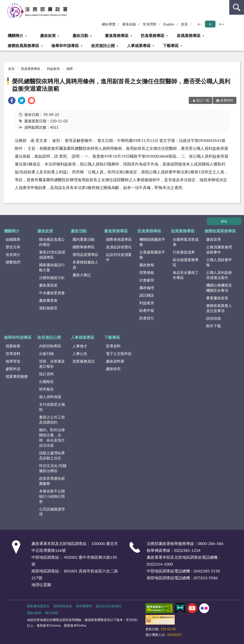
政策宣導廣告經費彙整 (52, 481)
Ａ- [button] (199, 24)
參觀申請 (13, 369)
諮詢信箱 (214, 318)
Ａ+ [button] (221, 24)
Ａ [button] (210, 24)
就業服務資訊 (84, 361)
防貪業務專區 (153, 35)
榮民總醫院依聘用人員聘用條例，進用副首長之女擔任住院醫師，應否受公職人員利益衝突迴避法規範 (121, 85)
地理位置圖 (41, 585)
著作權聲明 (84, 606)
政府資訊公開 (103, 45)
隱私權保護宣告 (38, 606)
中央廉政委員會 (52, 293)
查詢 (237, 7)
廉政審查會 (48, 300)
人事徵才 (80, 346)
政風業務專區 (189, 35)
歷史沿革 (13, 247)
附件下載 (214, 326)
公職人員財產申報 (219, 262)
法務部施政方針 (52, 278)
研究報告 (46, 389)
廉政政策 (48, 35)
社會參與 (147, 280)
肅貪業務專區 (117, 35)
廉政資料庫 (115, 361)
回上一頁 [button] (203, 100)
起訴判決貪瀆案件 (119, 257)
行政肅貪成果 (184, 252)
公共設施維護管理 (52, 511)
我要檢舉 (13, 346)
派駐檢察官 (48, 308)
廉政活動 (80, 35)
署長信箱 (129, 24)
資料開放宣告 (63, 606)
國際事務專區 (84, 247)
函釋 (70, 69)
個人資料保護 (50, 397)
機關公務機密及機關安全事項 (219, 288)
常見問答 (150, 24)
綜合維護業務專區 (186, 262)
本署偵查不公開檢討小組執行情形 (52, 496)
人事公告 (80, 354)
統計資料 (46, 374)
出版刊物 (46, 354)
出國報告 (46, 381)
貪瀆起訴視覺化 (119, 247)
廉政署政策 (48, 285)
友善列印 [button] (227, 100)
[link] (12, 101)
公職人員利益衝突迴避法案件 (219, 275)
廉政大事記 (82, 275)
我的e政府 (34, 613)
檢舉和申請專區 (65, 45)
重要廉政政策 (217, 298)
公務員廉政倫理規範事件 (219, 249)
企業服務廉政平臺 (152, 255)
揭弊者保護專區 (119, 239)
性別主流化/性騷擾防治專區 (53, 468)
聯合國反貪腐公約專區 (52, 242)
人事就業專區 (139, 45)
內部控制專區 (50, 346)
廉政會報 (147, 265)
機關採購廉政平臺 (152, 242)
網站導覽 (109, 24)
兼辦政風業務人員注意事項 (219, 308)
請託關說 (147, 295)
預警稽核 (147, 272)
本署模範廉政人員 (85, 265)
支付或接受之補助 (52, 407)
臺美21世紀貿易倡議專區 (52, 255)
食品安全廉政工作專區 (186, 275)
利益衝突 (53, 69)
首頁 (184, 24)
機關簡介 (15, 35)
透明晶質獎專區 (85, 254)
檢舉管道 (13, 361)
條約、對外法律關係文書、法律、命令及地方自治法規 (52, 437)
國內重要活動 (84, 239)
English (169, 24)
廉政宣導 (214, 239)
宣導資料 (13, 354)
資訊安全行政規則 (108, 606)
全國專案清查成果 (186, 242)
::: (4, 4)
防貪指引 (147, 318)
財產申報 (147, 310)
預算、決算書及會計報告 (52, 364)
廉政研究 (113, 369)
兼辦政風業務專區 (23, 45)
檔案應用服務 (17, 376)
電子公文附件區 (119, 354)
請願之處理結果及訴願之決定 (52, 455)
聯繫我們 (13, 262)
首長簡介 (13, 254)
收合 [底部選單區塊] (224, 221)
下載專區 (171, 45)
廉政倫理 (147, 288)
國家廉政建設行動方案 (52, 267)
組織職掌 (13, 239)
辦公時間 (52, 613)
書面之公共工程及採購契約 (52, 420)
